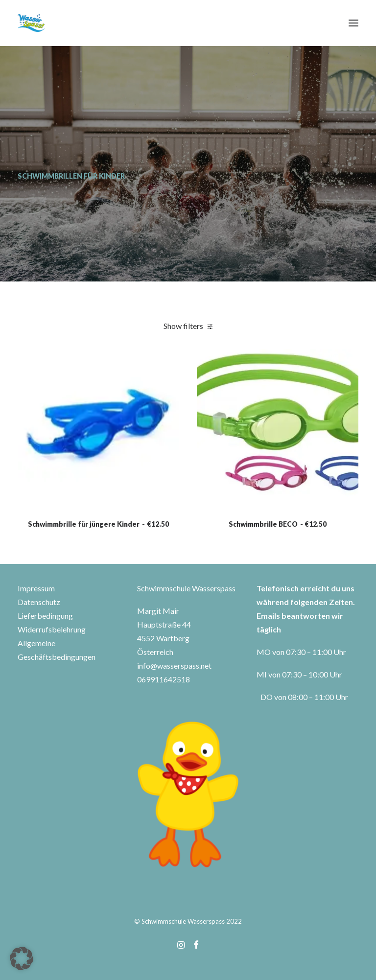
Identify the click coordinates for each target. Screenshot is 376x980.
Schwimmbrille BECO (278, 565)
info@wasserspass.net (174, 665)
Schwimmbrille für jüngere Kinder (98, 556)
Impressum (36, 588)
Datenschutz (39, 602)
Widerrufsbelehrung (52, 629)
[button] (353, 23)
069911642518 (164, 679)
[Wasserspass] (31, 23)
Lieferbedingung (45, 616)
